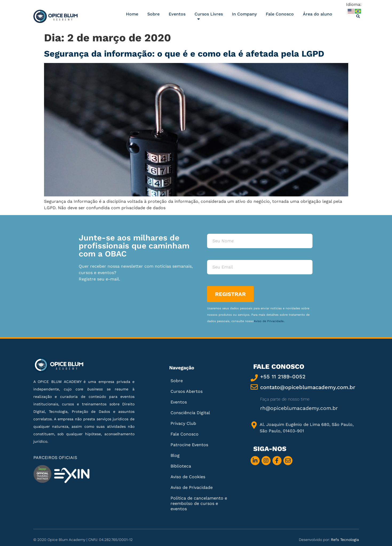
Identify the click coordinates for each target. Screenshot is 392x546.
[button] (358, 17)
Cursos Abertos (187, 391)
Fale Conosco (280, 14)
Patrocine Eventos (189, 445)
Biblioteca (181, 466)
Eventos (177, 14)
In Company (244, 14)
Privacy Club (183, 423)
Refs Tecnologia (345, 540)
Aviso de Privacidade (269, 321)
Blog (175, 455)
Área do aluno (318, 14)
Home (132, 14)
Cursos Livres (209, 18)
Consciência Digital (190, 413)
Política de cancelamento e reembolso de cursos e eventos (199, 503)
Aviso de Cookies (188, 477)
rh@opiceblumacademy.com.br (299, 408)
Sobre (153, 14)
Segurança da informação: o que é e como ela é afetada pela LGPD (184, 54)
